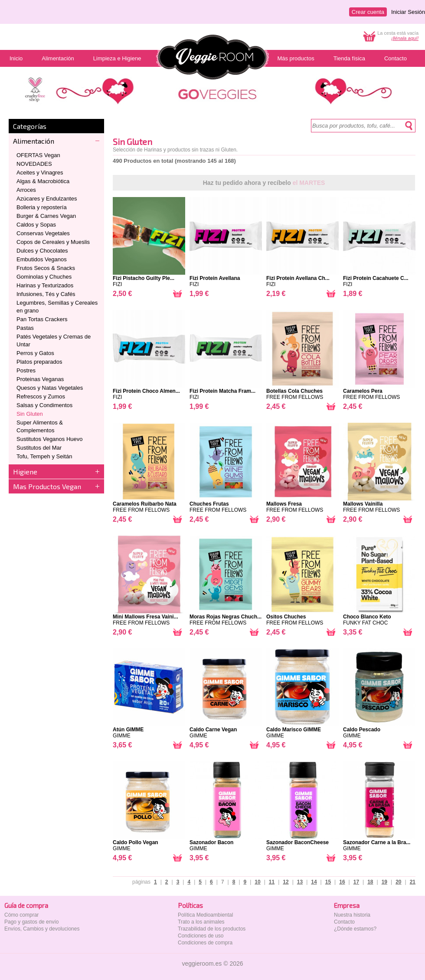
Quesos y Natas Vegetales (50, 388)
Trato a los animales (201, 922)
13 (300, 882)
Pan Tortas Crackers (42, 319)
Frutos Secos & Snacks (46, 268)
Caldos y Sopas (36, 225)
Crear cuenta (368, 12)
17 (356, 882)
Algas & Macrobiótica (43, 181)
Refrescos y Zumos (41, 396)
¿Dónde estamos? (355, 929)
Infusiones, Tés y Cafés (46, 294)
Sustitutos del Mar (39, 448)
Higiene (25, 472)
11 (272, 882)
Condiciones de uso (201, 936)
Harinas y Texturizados (45, 285)
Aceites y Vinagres (40, 173)
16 (342, 882)
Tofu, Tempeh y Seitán (44, 456)
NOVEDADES (34, 164)
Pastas (25, 328)
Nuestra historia (352, 915)
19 (384, 882)
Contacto (344, 922)
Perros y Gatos (35, 353)
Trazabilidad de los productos (212, 929)
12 (286, 882)
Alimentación (34, 141)
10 (257, 882)
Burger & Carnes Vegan (46, 216)
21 (413, 882)
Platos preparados (39, 362)
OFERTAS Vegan (38, 155)
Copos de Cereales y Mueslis (53, 242)
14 (314, 882)
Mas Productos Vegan (47, 486)
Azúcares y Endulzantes (47, 199)
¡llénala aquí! (405, 38)
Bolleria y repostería (42, 207)
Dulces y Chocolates (42, 251)
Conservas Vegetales (43, 233)
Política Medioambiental (205, 915)
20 (398, 882)
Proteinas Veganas (40, 379)
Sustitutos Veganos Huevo (50, 439)
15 (328, 882)
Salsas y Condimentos (44, 405)
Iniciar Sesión (408, 12)
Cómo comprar (21, 915)
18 (370, 882)
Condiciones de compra (205, 943)
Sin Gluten (30, 414)
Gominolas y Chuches (44, 277)
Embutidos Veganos (42, 259)
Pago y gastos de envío (31, 922)
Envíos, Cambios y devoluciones (42, 929)
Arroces (26, 190)
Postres (26, 370)
